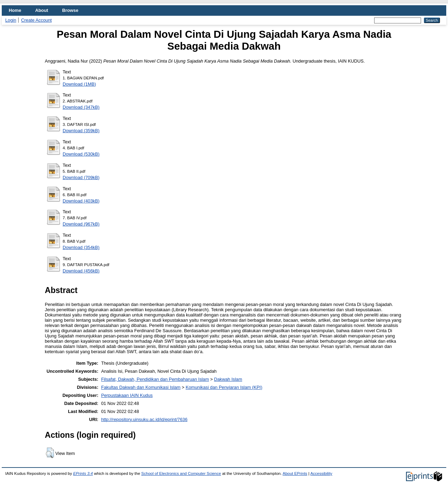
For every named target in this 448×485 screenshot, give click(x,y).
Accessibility (321, 473)
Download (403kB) (81, 201)
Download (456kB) (81, 271)
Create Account (36, 20)
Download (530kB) (81, 154)
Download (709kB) (81, 177)
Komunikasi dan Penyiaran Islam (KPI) (224, 387)
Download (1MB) (79, 84)
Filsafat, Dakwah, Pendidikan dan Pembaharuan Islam (155, 379)
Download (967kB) (81, 224)
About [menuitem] (42, 10)
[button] (50, 453)
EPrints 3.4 (83, 473)
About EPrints (295, 473)
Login (11, 20)
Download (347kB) (81, 107)
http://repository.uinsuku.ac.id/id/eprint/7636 (144, 419)
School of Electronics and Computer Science (181, 473)
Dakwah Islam (228, 379)
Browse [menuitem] (70, 10)
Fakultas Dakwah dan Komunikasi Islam (141, 387)
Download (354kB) (81, 247)
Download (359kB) (81, 131)
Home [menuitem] (15, 10)
